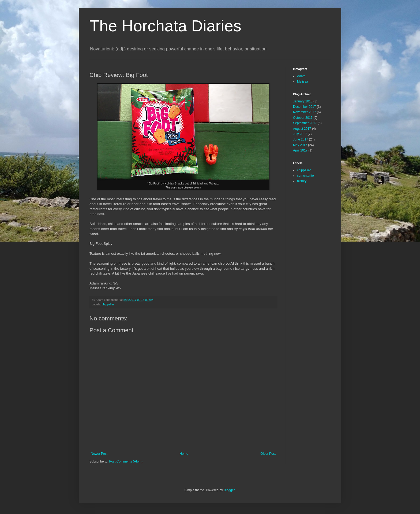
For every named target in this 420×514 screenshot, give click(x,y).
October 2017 (303, 118)
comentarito (305, 176)
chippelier (108, 304)
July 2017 (300, 134)
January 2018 (303, 101)
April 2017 (300, 150)
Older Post (268, 454)
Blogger (229, 490)
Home (184, 454)
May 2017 (300, 145)
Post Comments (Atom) (126, 461)
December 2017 (304, 107)
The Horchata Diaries (165, 26)
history (302, 181)
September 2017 (305, 123)
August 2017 (302, 129)
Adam (301, 76)
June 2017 (301, 139)
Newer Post (99, 454)
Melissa (303, 82)
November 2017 (304, 112)
